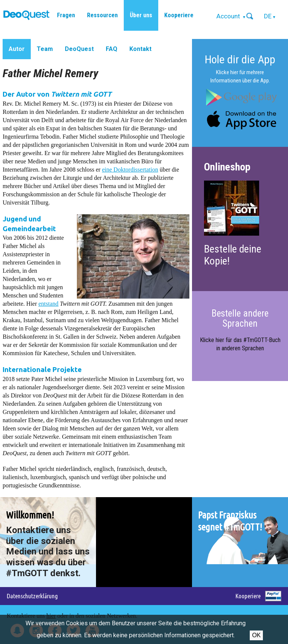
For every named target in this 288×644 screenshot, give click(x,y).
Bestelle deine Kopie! (233, 255)
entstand (49, 304)
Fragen (66, 15)
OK (256, 635)
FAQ (112, 49)
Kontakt (140, 49)
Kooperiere (179, 15)
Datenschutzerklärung (32, 596)
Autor (17, 49)
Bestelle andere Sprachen (240, 318)
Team (45, 49)
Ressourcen (102, 15)
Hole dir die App (240, 59)
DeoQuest (79, 49)
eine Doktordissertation (130, 170)
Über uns (141, 15)
